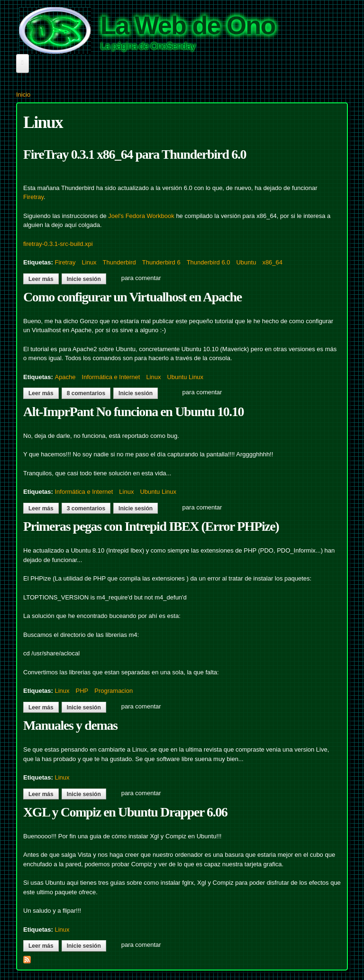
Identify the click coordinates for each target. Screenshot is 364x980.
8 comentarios (86, 393)
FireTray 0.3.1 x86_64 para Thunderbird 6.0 (135, 154)
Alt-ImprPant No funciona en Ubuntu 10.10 (133, 412)
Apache (65, 377)
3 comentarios (86, 508)
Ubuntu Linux (185, 377)
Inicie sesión (84, 279)
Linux (89, 262)
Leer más (44, 279)
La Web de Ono (188, 25)
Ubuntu (246, 262)
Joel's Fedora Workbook (141, 216)
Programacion (114, 691)
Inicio (23, 95)
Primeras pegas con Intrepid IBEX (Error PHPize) (151, 526)
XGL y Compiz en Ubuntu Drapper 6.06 (125, 812)
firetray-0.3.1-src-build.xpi (58, 244)
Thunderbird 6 (161, 262)
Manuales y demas (70, 725)
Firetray (33, 197)
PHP (82, 691)
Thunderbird (119, 262)
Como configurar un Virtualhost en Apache (132, 297)
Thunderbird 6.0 (209, 262)
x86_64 (272, 262)
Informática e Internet (111, 377)
